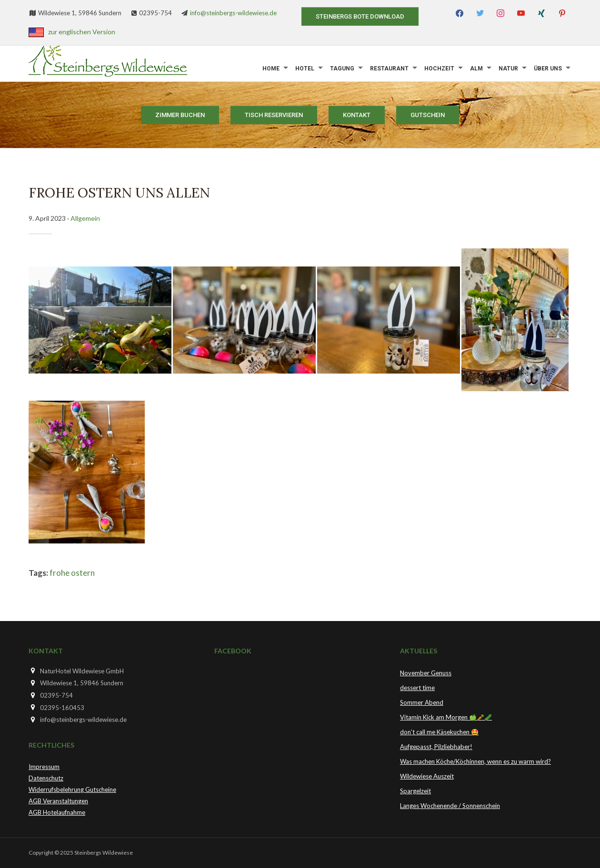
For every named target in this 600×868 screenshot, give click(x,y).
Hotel (305, 69)
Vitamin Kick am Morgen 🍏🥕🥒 (446, 717)
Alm (476, 69)
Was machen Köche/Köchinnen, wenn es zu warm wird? (475, 761)
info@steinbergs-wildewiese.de (233, 13)
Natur (508, 69)
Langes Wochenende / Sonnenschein (450, 806)
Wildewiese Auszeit (427, 776)
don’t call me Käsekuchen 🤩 (439, 732)
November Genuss (426, 673)
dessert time (417, 688)
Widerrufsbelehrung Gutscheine (72, 789)
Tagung (342, 69)
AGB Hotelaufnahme (57, 812)
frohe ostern (72, 573)
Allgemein (85, 218)
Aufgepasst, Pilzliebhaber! (436, 747)
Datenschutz (46, 778)
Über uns (548, 69)
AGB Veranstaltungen (58, 801)
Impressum (44, 767)
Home (271, 69)
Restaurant (389, 69)
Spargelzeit (415, 791)
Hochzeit (439, 69)
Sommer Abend (422, 702)
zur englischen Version (82, 32)
